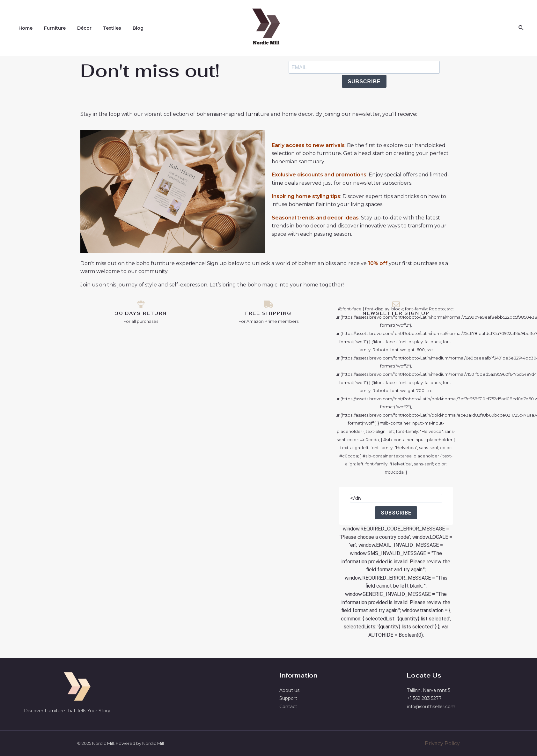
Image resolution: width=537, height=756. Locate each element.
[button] (13, 743)
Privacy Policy (442, 743)
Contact (288, 707)
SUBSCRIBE (364, 82)
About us (289, 690)
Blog (127, 28)
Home (24, 28)
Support (288, 698)
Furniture (51, 28)
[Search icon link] (521, 28)
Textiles (103, 28)
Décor (78, 28)
